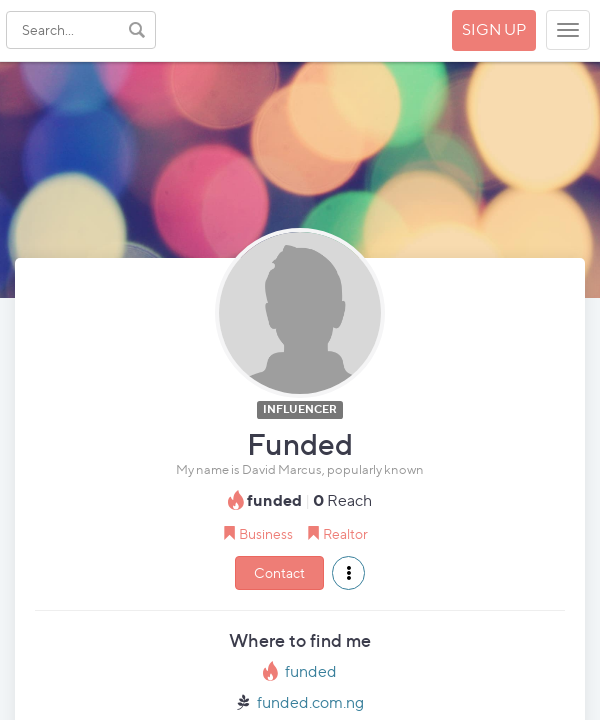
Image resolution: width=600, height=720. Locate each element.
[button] (348, 573)
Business (266, 533)
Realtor (345, 533)
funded (311, 671)
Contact (279, 572)
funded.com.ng (310, 702)
